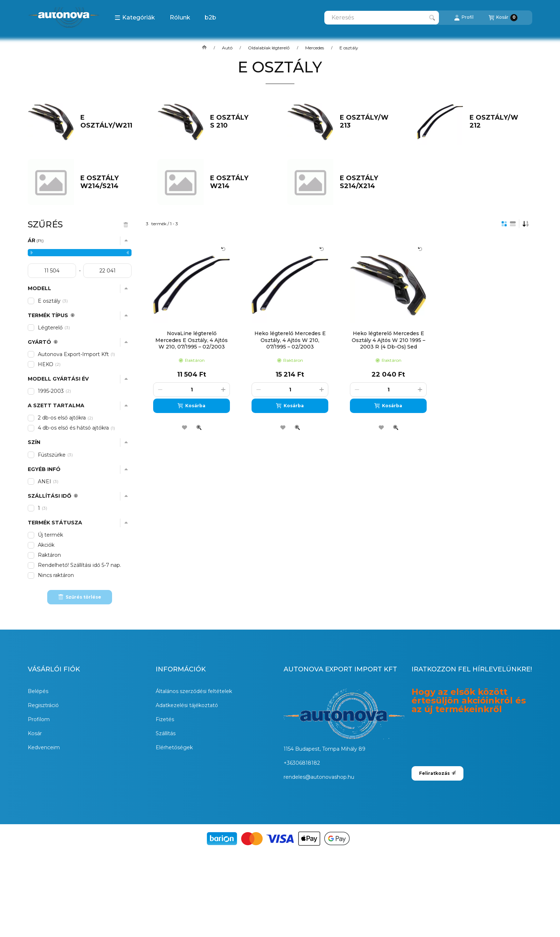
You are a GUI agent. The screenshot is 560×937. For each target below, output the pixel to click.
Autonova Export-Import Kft (77, 354)
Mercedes (315, 48)
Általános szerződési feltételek (194, 691)
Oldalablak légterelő (269, 48)
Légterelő (54, 328)
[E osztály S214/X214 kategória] (368, 182)
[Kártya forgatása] (223, 249)
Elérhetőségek (174, 747)
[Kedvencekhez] (185, 427)
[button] (135, 18)
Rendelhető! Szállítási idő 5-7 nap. (79, 565)
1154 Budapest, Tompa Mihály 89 (325, 749)
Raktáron (49, 555)
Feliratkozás (437, 773)
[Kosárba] (192, 406)
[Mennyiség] (192, 390)
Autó (227, 48)
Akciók (46, 545)
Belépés (38, 691)
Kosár (35, 733)
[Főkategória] (204, 48)
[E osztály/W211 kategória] (109, 122)
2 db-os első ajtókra (65, 418)
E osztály (53, 301)
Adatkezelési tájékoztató (187, 705)
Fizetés (165, 719)
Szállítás (166, 733)
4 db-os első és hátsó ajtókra (77, 428)
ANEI (48, 481)
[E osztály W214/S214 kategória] (109, 182)
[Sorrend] (526, 224)
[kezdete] (52, 271)
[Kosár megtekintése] (503, 18)
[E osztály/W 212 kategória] (498, 122)
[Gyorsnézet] (199, 427)
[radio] (513, 224)
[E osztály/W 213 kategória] (368, 122)
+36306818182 (302, 763)
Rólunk (180, 17)
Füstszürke (55, 455)
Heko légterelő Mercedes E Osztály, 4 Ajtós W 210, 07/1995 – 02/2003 (290, 340)
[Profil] (464, 18)
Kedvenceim (44, 747)
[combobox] (382, 18)
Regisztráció (43, 705)
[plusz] (223, 390)
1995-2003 (54, 391)
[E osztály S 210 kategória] (238, 122)
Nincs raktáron (56, 575)
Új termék (50, 535)
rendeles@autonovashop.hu (319, 777)
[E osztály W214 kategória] (238, 182)
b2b (210, 17)
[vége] (107, 271)
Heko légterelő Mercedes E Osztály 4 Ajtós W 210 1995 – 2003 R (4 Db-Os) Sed (388, 340)
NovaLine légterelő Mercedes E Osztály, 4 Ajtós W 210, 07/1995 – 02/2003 (192, 340)
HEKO (49, 364)
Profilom (39, 719)
